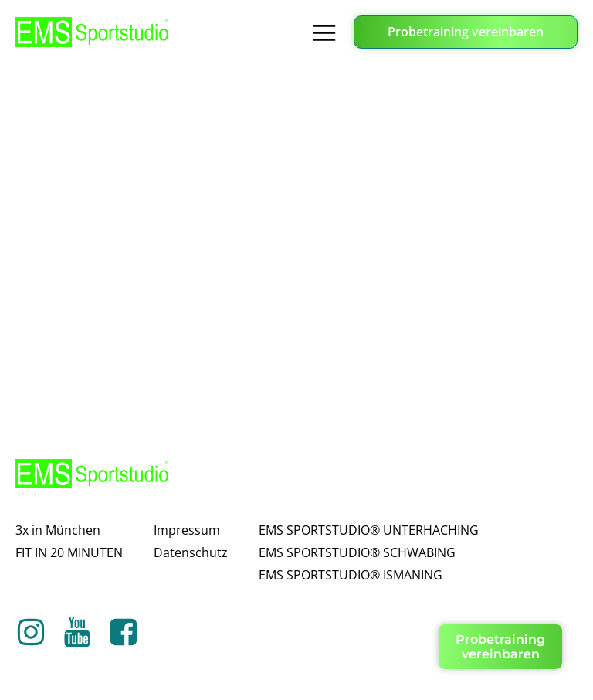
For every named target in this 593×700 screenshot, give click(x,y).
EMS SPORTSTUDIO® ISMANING (351, 575)
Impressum (187, 530)
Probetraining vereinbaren (466, 32)
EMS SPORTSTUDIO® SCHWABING (357, 552)
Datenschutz (191, 552)
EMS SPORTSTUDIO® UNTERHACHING (369, 530)
